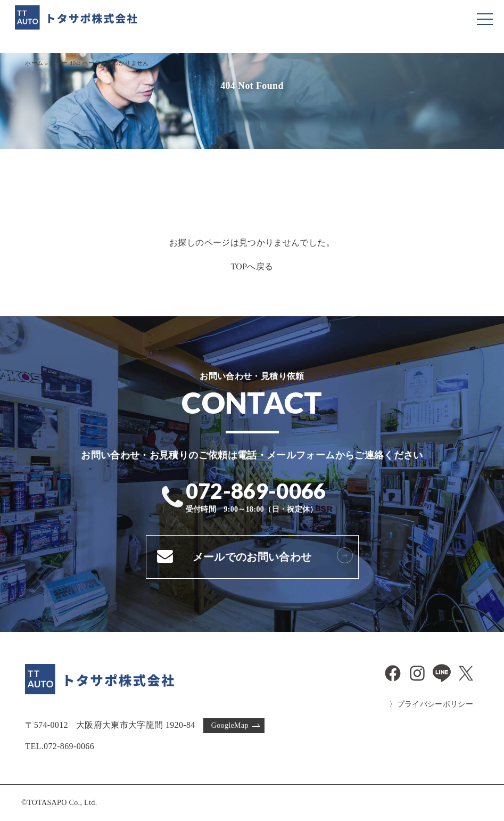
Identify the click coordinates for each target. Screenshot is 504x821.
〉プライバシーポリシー (431, 704)
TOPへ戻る (252, 266)
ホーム (34, 63)
